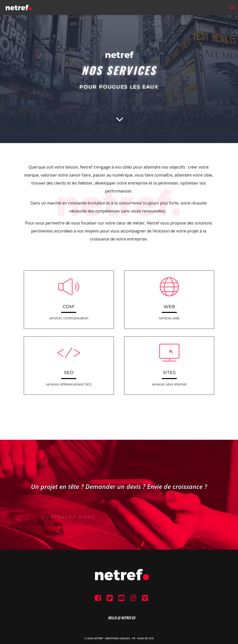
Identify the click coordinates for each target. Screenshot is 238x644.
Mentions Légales (118, 638)
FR (134, 638)
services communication (69, 318)
